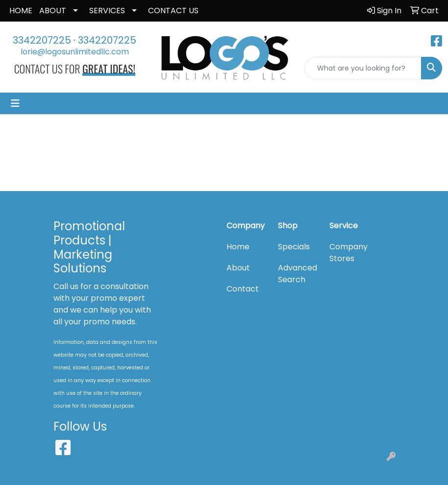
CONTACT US (173, 11)
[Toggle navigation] (15, 103)
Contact (243, 289)
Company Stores (348, 253)
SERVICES (107, 11)
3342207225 (42, 40)
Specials (294, 247)
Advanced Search (298, 274)
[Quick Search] (363, 68)
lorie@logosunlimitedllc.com (75, 52)
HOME (21, 11)
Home (238, 247)
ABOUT (53, 11)
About (238, 268)
